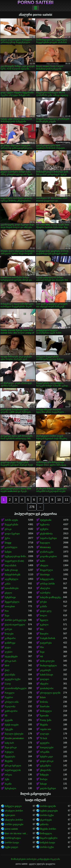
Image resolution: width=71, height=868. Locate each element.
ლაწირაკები (47, 552)
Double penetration (14, 738)
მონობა (44, 702)
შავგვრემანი (11, 525)
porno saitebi (35, 2)
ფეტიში (9, 720)
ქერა (7, 538)
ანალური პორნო (14, 820)
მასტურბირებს (12, 575)
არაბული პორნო (14, 811)
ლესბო (9, 652)
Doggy (8, 543)
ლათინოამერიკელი (16, 688)
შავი (7, 616)
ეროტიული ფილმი (50, 693)
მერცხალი (10, 788)
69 (6, 716)
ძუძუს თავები (12, 725)
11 (67, 500)
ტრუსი (43, 602)
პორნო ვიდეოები (14, 824)
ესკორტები (46, 820)
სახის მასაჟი (46, 675)
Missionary (45, 547)
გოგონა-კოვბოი (48, 556)
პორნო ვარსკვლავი (16, 620)
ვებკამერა (45, 766)
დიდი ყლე (46, 611)
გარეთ (8, 629)
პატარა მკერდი (48, 538)
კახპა (8, 584)
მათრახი (45, 707)
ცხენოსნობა (46, 534)
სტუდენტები (11, 656)
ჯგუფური (45, 743)
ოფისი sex (46, 729)
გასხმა (43, 606)
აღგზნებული (11, 579)
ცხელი (8, 593)
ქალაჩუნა (10, 675)
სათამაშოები (12, 588)
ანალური (45, 588)
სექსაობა (45, 525)
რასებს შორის (48, 638)
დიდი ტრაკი (47, 761)
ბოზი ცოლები (47, 661)
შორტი (44, 779)
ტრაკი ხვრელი (13, 766)
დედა (8, 647)
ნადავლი (45, 543)
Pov (7, 611)
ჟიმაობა (44, 824)
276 (32, 507)
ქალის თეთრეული (15, 625)
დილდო (44, 679)
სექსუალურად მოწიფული (16, 556)
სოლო (43, 616)
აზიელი (44, 566)
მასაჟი (43, 784)
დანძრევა (10, 643)
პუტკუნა (9, 729)
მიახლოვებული (48, 666)
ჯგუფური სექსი (13, 679)
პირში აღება (11, 520)
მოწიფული (46, 711)
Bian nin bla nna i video (16, 834)
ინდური (44, 684)
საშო (43, 561)
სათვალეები (47, 747)
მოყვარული (46, 570)
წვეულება (10, 757)
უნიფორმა (46, 770)
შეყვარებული (12, 602)
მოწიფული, (46, 834)
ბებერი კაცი (46, 757)
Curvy (8, 684)
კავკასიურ (45, 670)
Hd (41, 656)
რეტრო (9, 697)
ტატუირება (46, 643)
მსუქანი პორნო (48, 829)
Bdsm (43, 697)
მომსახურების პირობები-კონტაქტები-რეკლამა (35, 859)
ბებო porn (10, 815)
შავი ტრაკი (11, 747)
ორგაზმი (45, 752)
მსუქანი (9, 761)
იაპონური (45, 593)
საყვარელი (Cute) (14, 561)
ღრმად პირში (47, 584)
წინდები (44, 775)
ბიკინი (8, 784)
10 (59, 500)
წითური (44, 634)
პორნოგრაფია (13, 838)
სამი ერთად (11, 570)
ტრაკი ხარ (11, 661)
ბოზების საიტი (48, 843)
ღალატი (44, 734)
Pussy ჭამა (46, 720)
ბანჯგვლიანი (47, 579)
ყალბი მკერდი (48, 788)
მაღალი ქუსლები (14, 734)
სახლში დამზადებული (52, 597)
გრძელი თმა (12, 702)
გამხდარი (10, 638)
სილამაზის (11, 566)
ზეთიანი (44, 716)
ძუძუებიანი (46, 520)
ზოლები (9, 634)
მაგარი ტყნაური (49, 838)
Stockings (45, 575)
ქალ (7, 670)
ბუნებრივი (10, 597)
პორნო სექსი (47, 815)
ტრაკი (8, 529)
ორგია (8, 775)
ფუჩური (44, 529)
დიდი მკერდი (12, 534)
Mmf (7, 666)
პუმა (7, 779)
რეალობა (10, 707)
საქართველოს (13, 770)
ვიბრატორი (11, 711)
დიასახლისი (47, 688)
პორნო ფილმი (48, 806)
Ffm (42, 647)
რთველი (10, 693)
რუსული (9, 752)
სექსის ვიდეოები (49, 811)
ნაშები (8, 552)
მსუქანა (44, 725)
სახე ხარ (9, 743)
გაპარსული (11, 547)
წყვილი (44, 620)
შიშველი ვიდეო (13, 806)
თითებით (10, 606)
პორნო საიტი (12, 843)
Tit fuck (44, 738)
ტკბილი (44, 625)
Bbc (42, 629)
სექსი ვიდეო (11, 847)
